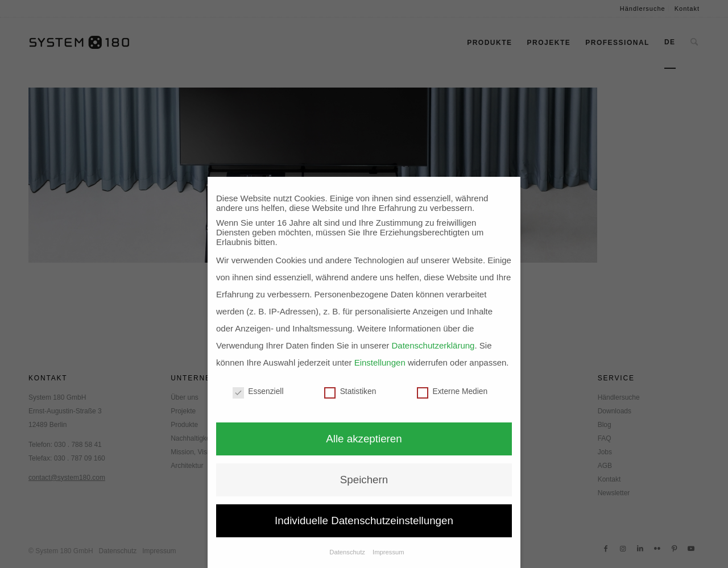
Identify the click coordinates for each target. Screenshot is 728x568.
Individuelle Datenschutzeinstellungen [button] (364, 521)
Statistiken (350, 391)
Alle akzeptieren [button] (364, 439)
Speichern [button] (364, 480)
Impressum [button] (388, 552)
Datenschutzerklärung (433, 345)
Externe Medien (452, 391)
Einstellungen (380, 362)
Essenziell (258, 391)
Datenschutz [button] (348, 552)
